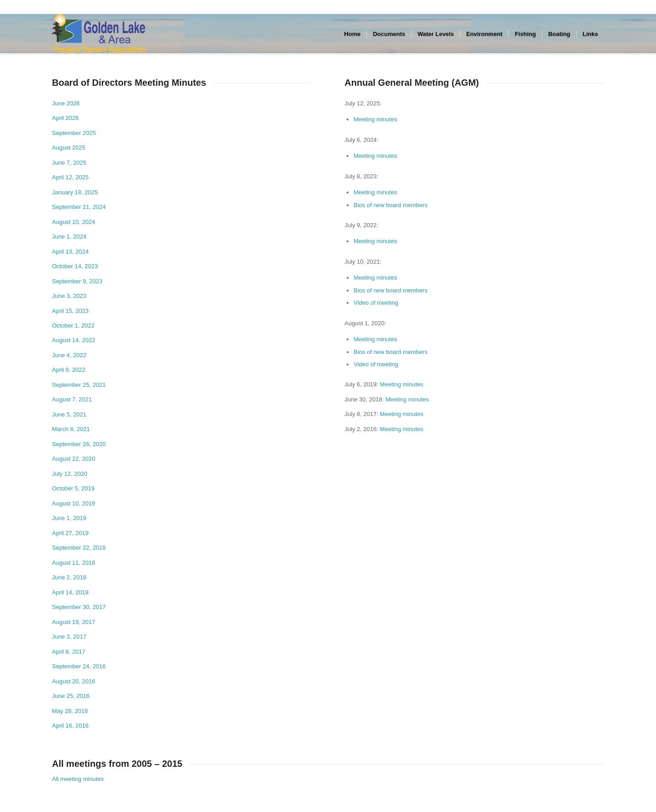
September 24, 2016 (79, 666)
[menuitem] (352, 34)
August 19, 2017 (74, 622)
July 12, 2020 (70, 474)
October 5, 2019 (73, 488)
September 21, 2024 (79, 207)
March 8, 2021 (71, 429)
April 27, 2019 (70, 533)
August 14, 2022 (74, 340)
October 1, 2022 (73, 325)
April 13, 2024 (70, 252)
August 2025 (69, 148)
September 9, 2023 (77, 281)
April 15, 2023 (70, 311)
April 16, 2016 (70, 726)
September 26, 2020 (79, 444)
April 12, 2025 (70, 177)
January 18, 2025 (75, 192)
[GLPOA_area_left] (99, 34)
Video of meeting (376, 303)
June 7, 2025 (69, 163)
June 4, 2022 (69, 355)
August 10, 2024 (74, 222)
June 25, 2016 (71, 696)
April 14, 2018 (70, 592)
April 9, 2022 (69, 370)
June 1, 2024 (69, 237)
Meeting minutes (375, 119)
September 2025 (74, 133)
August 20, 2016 (74, 681)
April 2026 (65, 118)
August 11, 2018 (74, 563)
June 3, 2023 (69, 296)
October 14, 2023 (75, 266)
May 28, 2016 (70, 711)
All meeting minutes (78, 779)
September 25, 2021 (79, 385)
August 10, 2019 (74, 503)
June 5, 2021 (69, 414)
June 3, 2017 (69, 637)
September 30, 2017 (79, 607)
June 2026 (66, 103)
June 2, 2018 (69, 577)
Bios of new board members (390, 205)
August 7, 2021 (72, 399)
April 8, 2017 (69, 652)
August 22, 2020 (74, 459)
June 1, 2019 (69, 518)
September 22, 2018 (79, 548)
